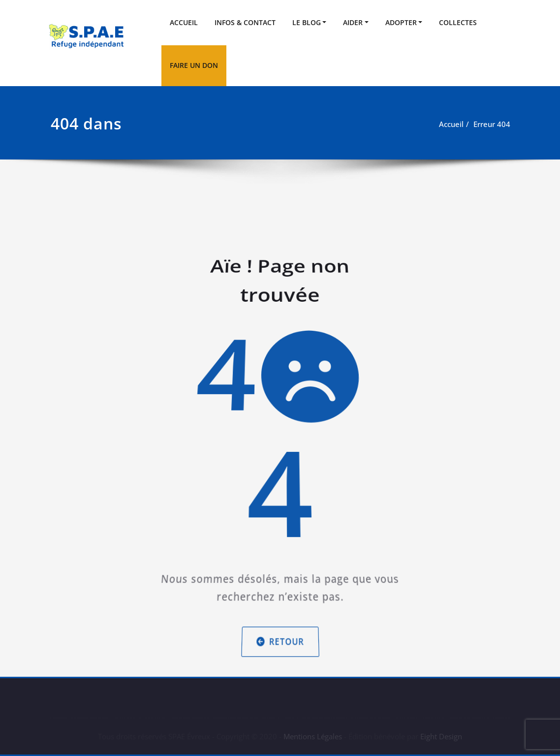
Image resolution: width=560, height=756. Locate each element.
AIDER (353, 22)
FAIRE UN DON (194, 65)
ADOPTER (401, 22)
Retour (280, 619)
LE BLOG (307, 22)
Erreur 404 (492, 124)
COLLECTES (458, 22)
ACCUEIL (184, 22)
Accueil (451, 124)
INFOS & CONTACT (245, 22)
